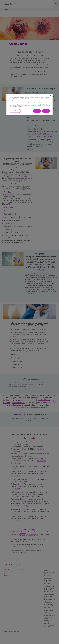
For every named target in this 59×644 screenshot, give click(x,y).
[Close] (50, 96)
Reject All (37, 111)
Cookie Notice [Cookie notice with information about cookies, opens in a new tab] (20, 107)
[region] (29, 105)
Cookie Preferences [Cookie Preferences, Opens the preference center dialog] (15, 111)
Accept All (46, 111)
